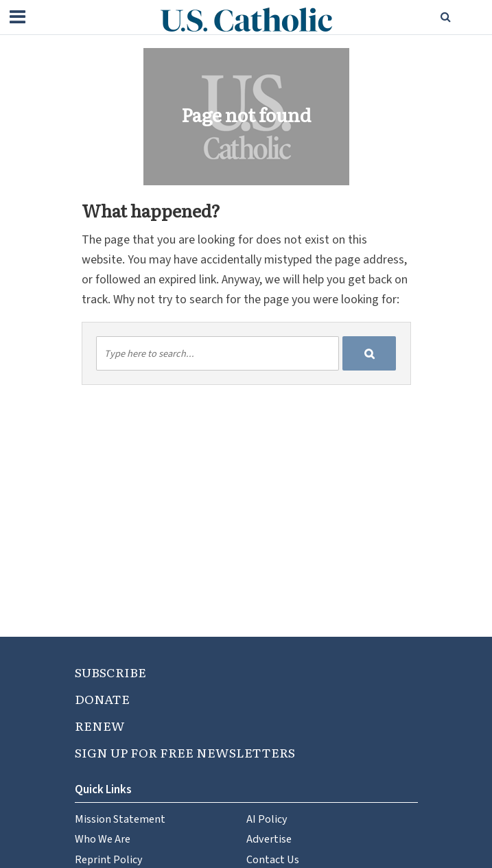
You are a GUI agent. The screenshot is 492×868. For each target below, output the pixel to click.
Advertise (269, 839)
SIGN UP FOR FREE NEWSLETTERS (185, 752)
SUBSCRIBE (110, 672)
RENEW (100, 726)
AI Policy (267, 819)
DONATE (102, 699)
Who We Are (103, 839)
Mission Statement (120, 819)
